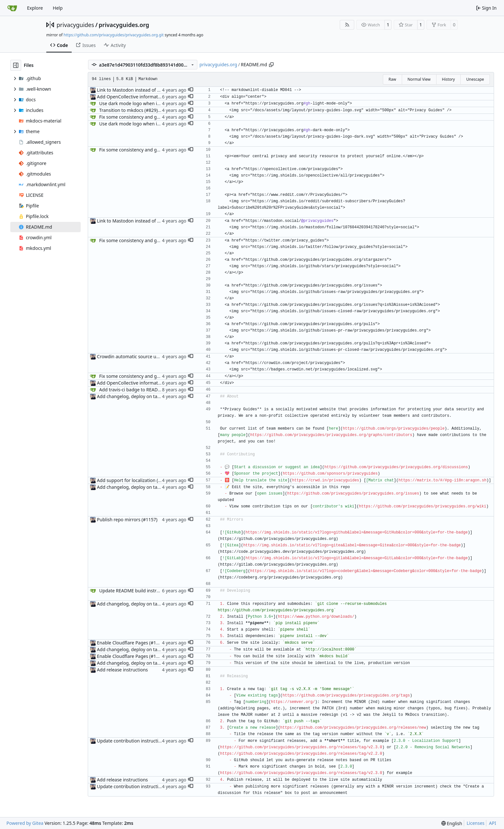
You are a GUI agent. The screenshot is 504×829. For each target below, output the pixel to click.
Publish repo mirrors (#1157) (127, 519)
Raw (392, 79)
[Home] (12, 8)
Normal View (419, 79)
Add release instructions (122, 670)
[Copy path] (271, 65)
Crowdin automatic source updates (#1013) (142, 356)
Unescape (475, 79)
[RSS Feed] (347, 25)
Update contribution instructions (132, 741)
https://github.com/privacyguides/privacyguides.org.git (114, 35)
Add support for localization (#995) (134, 480)
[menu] (452, 823)
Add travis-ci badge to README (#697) (139, 390)
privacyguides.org (124, 25)
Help (58, 8)
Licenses (476, 823)
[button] (191, 90)
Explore (35, 8)
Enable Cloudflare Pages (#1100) (131, 643)
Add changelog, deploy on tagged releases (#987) (149, 396)
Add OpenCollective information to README (143, 97)
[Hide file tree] (16, 65)
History (448, 79)
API (492, 823)
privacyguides (75, 25)
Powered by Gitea (25, 823)
